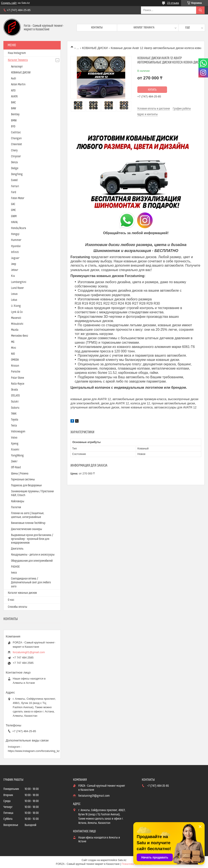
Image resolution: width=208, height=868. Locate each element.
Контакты (97, 28)
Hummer (16, 240)
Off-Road (16, 467)
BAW (13, 108)
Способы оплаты (18, 607)
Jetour (15, 270)
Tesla (14, 426)
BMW (14, 121)
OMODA (15, 360)
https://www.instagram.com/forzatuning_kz (34, 751)
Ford (14, 192)
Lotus (14, 300)
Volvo (14, 438)
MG (13, 342)
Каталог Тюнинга (18, 60)
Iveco (14, 573)
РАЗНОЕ (15, 567)
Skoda (15, 390)
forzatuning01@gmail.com (29, 652)
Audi (14, 79)
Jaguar (15, 258)
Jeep (14, 264)
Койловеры (18, 501)
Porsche (16, 372)
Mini (14, 348)
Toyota (15, 420)
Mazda (15, 330)
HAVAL (15, 222)
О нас (11, 600)
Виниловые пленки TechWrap (28, 523)
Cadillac (16, 132)
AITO (13, 91)
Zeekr (14, 461)
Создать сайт (9, 3)
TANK (14, 414)
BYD (13, 127)
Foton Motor (18, 198)
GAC (13, 204)
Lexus (14, 294)
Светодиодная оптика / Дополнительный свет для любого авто (31, 582)
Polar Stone (18, 378)
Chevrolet (16, 144)
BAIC (13, 103)
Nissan (15, 366)
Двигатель (17, 549)
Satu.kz (122, 860)
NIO (13, 354)
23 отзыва (173, 3)
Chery (14, 151)
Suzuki (15, 402)
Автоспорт (17, 67)
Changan (16, 138)
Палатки (16, 507)
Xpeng (15, 444)
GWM (14, 216)
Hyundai (16, 246)
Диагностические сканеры (27, 529)
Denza (14, 162)
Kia (13, 276)
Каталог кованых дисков (22, 593)
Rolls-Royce (18, 384)
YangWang (17, 456)
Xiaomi (15, 450)
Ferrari (15, 186)
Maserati (16, 318)
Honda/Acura (19, 228)
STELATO (15, 396)
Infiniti (15, 252)
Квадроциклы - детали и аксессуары (33, 555)
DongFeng (17, 174)
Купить (152, 90)
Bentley (15, 114)
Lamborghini (19, 282)
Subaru (15, 408)
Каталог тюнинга (144, 28)
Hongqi (15, 234)
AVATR (14, 97)
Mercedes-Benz (20, 336)
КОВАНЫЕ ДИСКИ (95, 48)
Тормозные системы (23, 480)
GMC (13, 210)
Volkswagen (18, 432)
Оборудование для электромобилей (32, 561)
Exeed (14, 180)
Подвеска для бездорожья (26, 485)
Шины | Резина (20, 474)
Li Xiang (16, 306)
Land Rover (17, 288)
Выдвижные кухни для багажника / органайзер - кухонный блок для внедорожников (32, 539)
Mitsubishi (17, 324)
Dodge (15, 168)
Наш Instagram (17, 53)
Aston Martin (18, 84)
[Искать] (200, 10)
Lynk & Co (17, 312)
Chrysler (16, 156)
